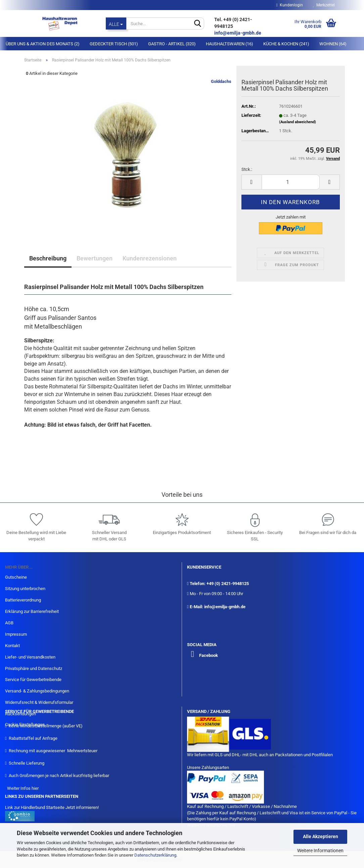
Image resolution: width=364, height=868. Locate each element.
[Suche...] (116, 23)
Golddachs (221, 81)
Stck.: (247, 169)
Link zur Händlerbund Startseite (35, 807)
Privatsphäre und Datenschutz (34, 668)
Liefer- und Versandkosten (30, 657)
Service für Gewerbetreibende (33, 680)
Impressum (16, 634)
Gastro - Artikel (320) (172, 44)
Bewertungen (95, 258)
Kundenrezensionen (150, 258)
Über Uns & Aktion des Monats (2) (43, 44)
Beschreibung (48, 258)
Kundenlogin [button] (290, 5)
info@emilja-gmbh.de (238, 33)
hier (35, 788)
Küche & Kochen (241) (286, 44)
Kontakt (12, 646)
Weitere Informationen (320, 851)
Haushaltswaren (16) (230, 44)
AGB (9, 623)
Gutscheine (16, 577)
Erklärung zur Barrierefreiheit (32, 611)
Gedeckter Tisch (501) (114, 44)
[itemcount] (291, 182)
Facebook (209, 655)
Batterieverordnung (23, 600)
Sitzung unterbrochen (25, 589)
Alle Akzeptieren (321, 836)
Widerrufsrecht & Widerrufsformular (39, 702)
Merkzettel (324, 5)
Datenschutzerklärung (155, 855)
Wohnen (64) (333, 44)
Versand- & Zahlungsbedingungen (37, 691)
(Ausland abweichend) (298, 122)
